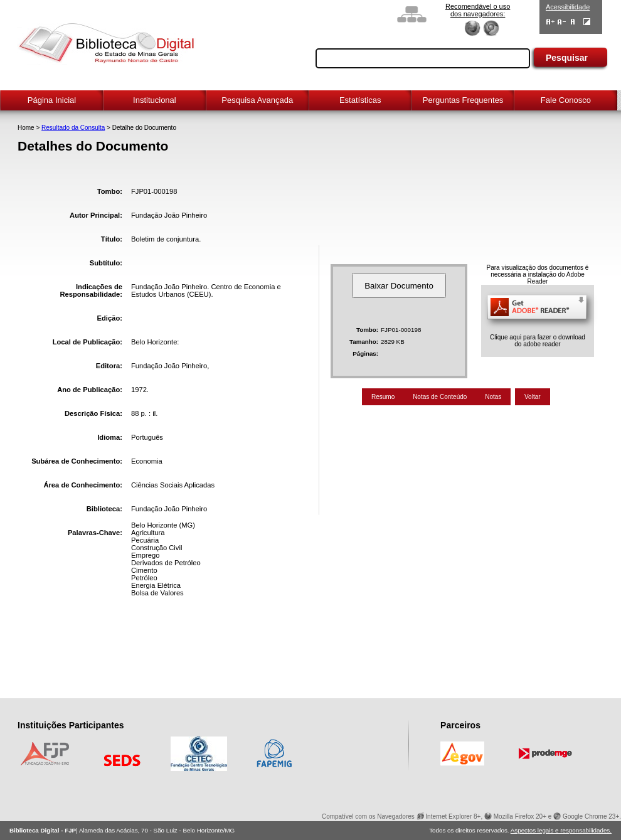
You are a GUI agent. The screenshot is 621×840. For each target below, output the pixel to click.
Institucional (155, 100)
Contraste (587, 22)
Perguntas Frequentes (463, 100)
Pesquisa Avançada (257, 100)
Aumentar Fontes (550, 22)
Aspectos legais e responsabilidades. (561, 830)
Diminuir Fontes (562, 22)
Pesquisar (567, 58)
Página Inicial (52, 100)
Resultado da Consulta (73, 128)
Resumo (383, 397)
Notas (493, 397)
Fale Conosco (566, 100)
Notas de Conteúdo (440, 397)
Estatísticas (360, 100)
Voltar (533, 397)
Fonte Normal (573, 22)
